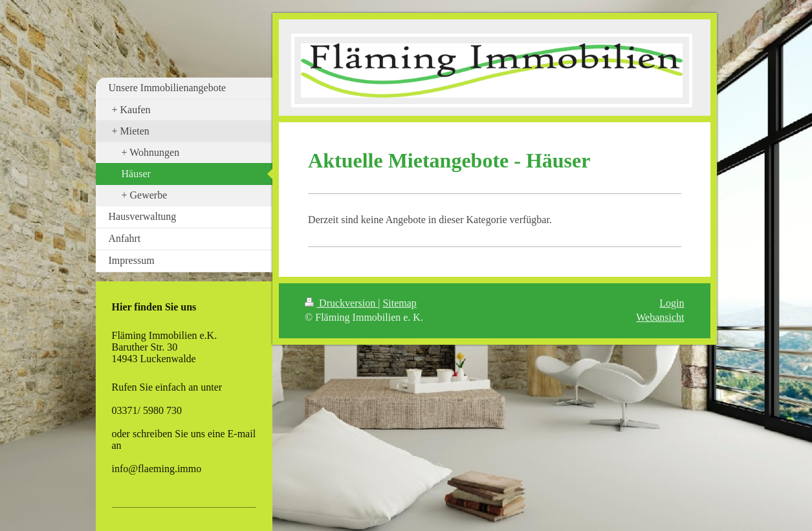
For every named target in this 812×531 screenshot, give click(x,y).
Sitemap (399, 303)
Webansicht (660, 317)
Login (672, 303)
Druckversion (341, 303)
